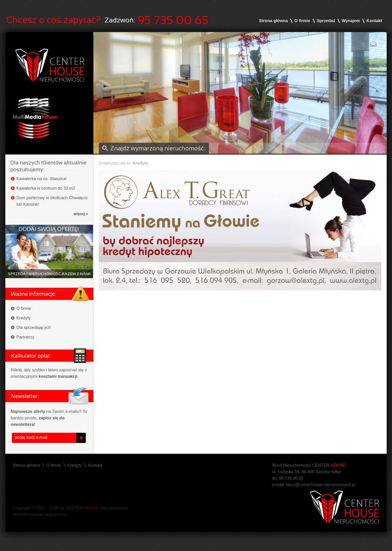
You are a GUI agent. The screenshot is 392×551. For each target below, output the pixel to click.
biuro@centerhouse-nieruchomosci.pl (321, 485)
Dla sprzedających (34, 327)
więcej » (81, 214)
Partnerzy (25, 337)
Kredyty (23, 318)
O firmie (302, 21)
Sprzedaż (326, 21)
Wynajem (351, 21)
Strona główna (273, 21)
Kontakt (374, 21)
